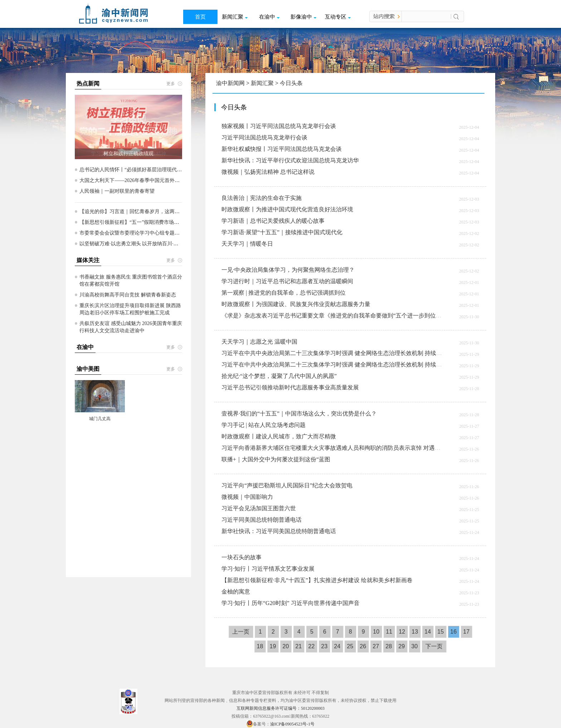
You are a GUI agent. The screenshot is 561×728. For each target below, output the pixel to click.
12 (402, 632)
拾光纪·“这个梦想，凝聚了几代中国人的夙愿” (279, 376)
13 (415, 632)
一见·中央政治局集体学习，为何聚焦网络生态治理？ (288, 270)
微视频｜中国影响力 (247, 497)
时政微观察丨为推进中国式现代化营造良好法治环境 (287, 209)
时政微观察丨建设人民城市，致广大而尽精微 (279, 436)
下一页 (434, 646)
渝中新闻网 (230, 83)
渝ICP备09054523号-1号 (292, 724)
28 (389, 646)
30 (415, 646)
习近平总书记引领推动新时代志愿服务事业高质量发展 (290, 387)
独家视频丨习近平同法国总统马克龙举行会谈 (279, 126)
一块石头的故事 (242, 557)
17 (467, 632)
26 (363, 646)
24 (337, 646)
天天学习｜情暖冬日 (247, 244)
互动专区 (338, 17)
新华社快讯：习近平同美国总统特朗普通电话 (279, 531)
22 (312, 646)
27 (376, 646)
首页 (200, 17)
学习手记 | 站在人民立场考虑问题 (264, 425)
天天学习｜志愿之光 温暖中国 (259, 342)
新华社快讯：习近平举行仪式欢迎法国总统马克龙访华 (290, 160)
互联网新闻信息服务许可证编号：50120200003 (280, 708)
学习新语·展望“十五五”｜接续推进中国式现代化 (282, 232)
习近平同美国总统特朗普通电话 (262, 520)
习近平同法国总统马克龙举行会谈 (264, 137)
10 (376, 632)
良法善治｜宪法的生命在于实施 (262, 198)
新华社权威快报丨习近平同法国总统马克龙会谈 (282, 149)
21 (299, 646)
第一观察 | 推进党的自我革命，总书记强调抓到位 (284, 293)
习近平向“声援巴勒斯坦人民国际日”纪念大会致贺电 (287, 485)
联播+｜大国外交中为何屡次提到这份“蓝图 (276, 459)
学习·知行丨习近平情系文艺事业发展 (268, 569)
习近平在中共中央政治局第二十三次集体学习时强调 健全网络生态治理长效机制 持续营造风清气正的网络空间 (360, 353)
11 (389, 632)
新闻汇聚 (235, 17)
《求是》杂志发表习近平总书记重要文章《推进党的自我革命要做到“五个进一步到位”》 (333, 316)
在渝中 (269, 17)
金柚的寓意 (236, 592)
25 (350, 646)
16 (454, 632)
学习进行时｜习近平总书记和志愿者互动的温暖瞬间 (287, 281)
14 (428, 632)
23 (325, 646)
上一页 (241, 632)
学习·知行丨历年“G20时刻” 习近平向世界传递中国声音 (291, 603)
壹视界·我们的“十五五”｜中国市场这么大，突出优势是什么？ (299, 414)
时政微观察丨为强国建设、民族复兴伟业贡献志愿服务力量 (296, 304)
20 (286, 646)
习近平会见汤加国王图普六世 (259, 508)
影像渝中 (303, 17)
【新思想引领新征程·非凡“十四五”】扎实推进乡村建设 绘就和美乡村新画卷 (317, 580)
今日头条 (291, 83)
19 (273, 646)
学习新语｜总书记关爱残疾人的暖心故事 (273, 221)
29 (402, 646)
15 (441, 632)
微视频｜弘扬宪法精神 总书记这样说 (268, 172)
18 (260, 646)
